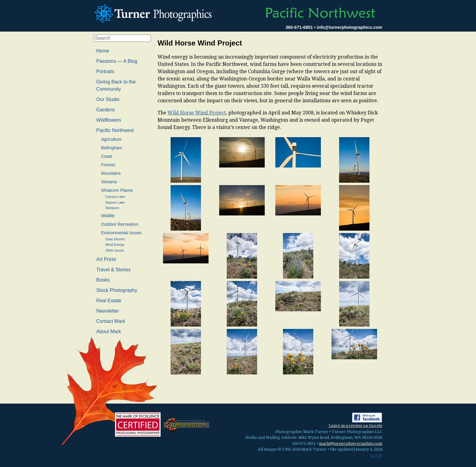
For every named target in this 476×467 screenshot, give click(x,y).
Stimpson (112, 208)
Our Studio (108, 99)
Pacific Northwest (115, 130)
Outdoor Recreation (120, 224)
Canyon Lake (115, 197)
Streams (109, 182)
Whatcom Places (117, 190)
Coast (107, 156)
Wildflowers (109, 120)
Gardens (105, 110)
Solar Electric (115, 239)
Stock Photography (117, 290)
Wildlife (108, 216)
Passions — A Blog (117, 61)
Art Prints (106, 259)
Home (103, 51)
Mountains (111, 173)
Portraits (105, 71)
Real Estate (109, 301)
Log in (376, 455)
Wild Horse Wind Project (197, 113)
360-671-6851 (299, 27)
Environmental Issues (121, 233)
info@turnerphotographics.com (349, 27)
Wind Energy (115, 245)
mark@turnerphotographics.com (351, 443)
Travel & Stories (113, 270)
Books (103, 280)
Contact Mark (111, 321)
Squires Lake (115, 202)
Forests (108, 165)
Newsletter (108, 311)
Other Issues (115, 250)
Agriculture (111, 139)
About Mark (109, 332)
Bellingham (112, 148)
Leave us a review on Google (355, 426)
